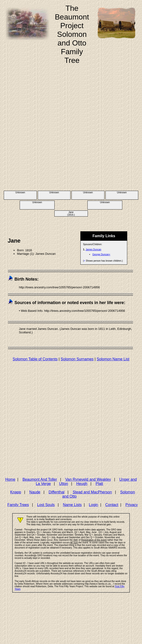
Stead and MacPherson (92, 492)
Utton (64, 484)
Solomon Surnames (77, 359)
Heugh (82, 484)
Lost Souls (46, 505)
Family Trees (18, 505)
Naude (35, 492)
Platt (99, 484)
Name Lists (72, 505)
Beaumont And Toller (40, 479)
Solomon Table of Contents (35, 359)
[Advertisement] (54, 132)
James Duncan (93, 250)
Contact (112, 505)
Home (10, 479)
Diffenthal (57, 492)
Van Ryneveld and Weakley (88, 479)
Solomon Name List (113, 359)
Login (93, 505)
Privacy (131, 505)
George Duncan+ (101, 254)
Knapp (16, 492)
